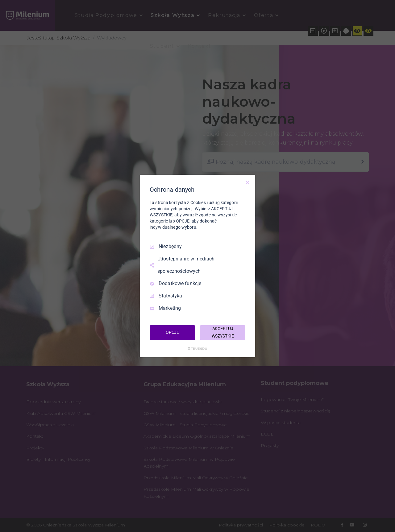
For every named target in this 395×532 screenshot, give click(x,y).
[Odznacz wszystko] (247, 182)
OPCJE (172, 332)
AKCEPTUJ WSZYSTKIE (223, 332)
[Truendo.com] (197, 349)
